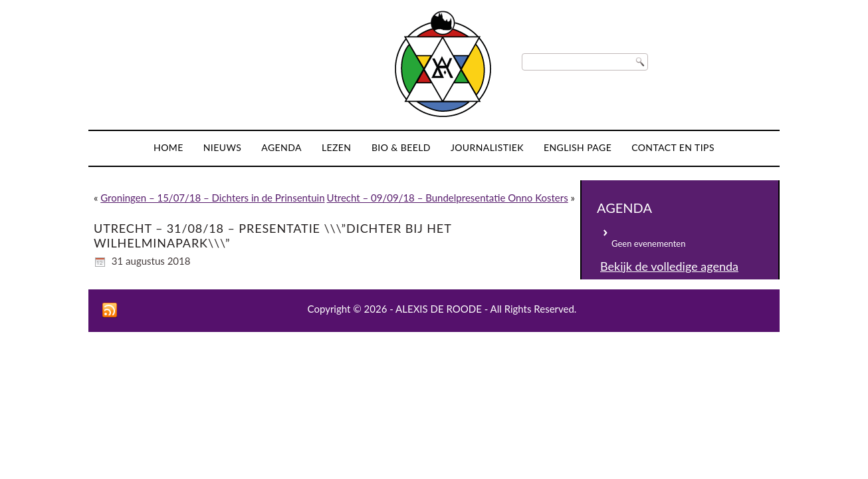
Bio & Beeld (401, 147)
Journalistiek (487, 147)
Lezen (337, 147)
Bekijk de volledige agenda (669, 266)
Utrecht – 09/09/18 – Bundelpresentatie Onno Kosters (448, 198)
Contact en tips (673, 147)
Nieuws (223, 147)
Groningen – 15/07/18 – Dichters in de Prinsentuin (212, 198)
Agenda (281, 147)
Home (168, 147)
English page (578, 147)
